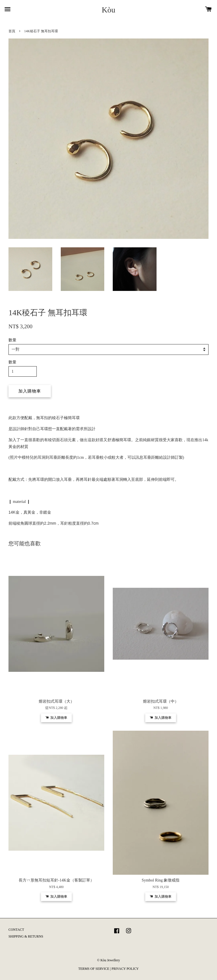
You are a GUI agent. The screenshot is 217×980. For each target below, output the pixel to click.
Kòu (108, 10)
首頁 (12, 31)
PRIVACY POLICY (125, 969)
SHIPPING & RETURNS (26, 936)
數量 (12, 340)
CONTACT (16, 930)
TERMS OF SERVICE (94, 969)
